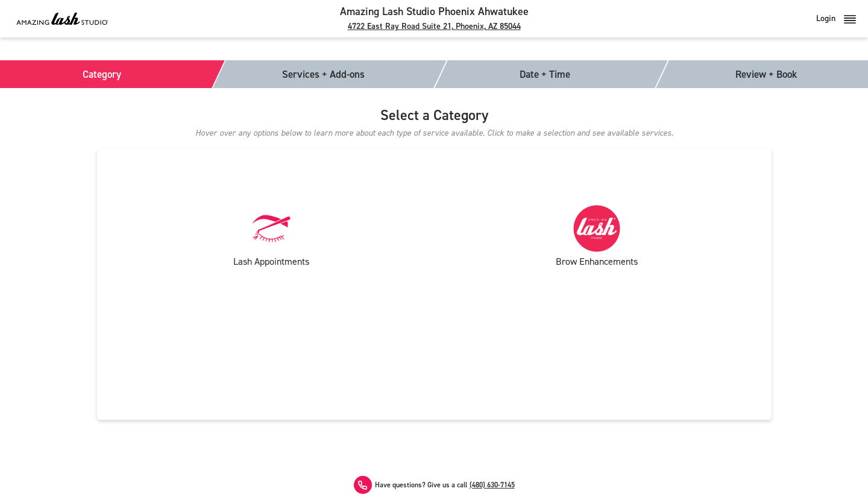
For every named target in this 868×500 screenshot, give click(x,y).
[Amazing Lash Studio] (62, 18)
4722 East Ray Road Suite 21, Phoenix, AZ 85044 (434, 26)
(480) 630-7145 (492, 485)
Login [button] (836, 18)
